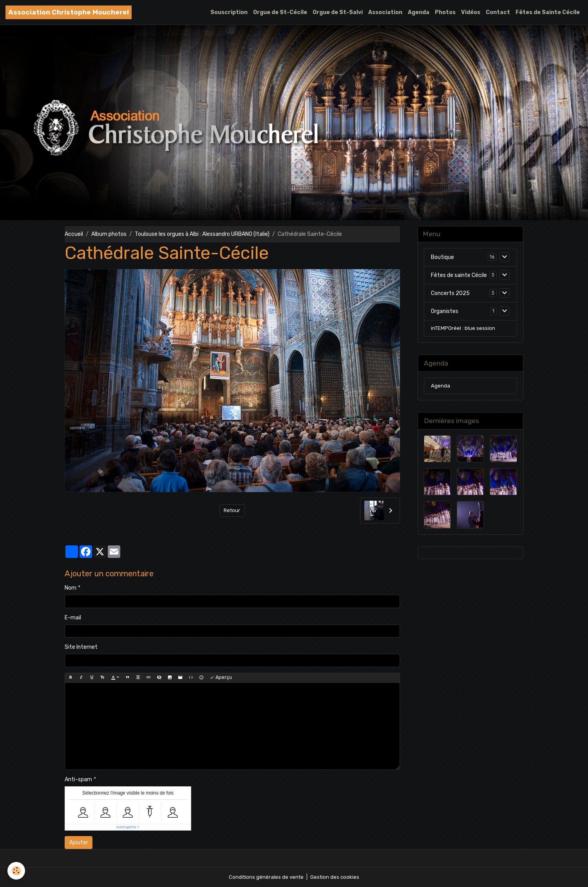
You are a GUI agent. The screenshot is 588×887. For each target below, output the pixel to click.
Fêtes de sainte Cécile (459, 276)
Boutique (442, 258)
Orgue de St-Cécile (280, 12)
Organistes (445, 312)
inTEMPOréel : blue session (463, 330)
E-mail (73, 618)
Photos (445, 12)
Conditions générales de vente (266, 877)
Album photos (109, 234)
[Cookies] (17, 871)
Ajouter (79, 843)
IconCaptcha (126, 827)
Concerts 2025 (450, 294)
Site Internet (81, 647)
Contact (498, 12)
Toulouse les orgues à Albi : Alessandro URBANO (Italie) (202, 234)
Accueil (74, 234)
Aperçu (221, 678)
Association (385, 12)
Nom (71, 588)
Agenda (419, 12)
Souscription (229, 12)
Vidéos (471, 12)
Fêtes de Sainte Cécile (548, 12)
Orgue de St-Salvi (338, 12)
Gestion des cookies (336, 877)
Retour (232, 510)
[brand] (69, 12)
